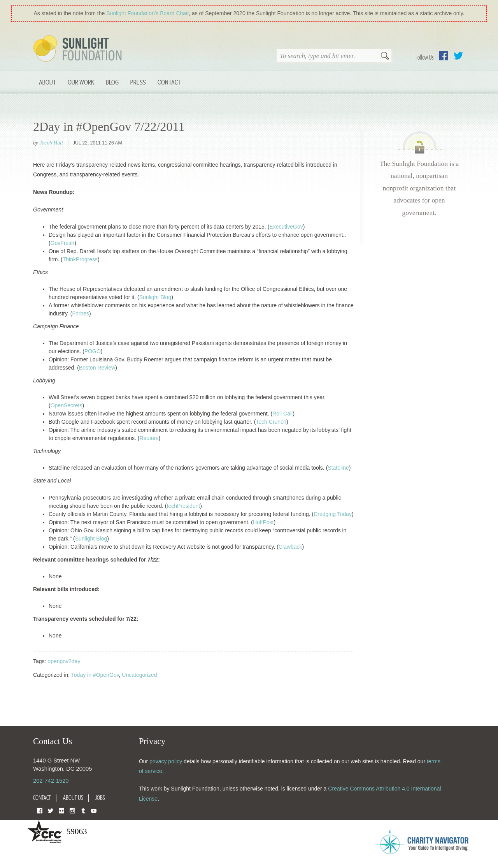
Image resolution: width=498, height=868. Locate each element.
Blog (112, 82)
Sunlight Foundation (79, 49)
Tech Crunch (271, 422)
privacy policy (166, 761)
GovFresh (62, 243)
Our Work (81, 82)
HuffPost (263, 522)
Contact (169, 82)
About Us (73, 798)
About (47, 82)
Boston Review (97, 368)
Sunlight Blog (155, 297)
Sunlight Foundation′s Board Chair (147, 13)
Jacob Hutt (51, 143)
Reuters (149, 438)
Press (138, 82)
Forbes (81, 313)
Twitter (458, 56)
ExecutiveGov (286, 227)
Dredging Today (333, 514)
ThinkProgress (80, 259)
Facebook (444, 56)
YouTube (94, 810)
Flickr (61, 810)
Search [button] (385, 56)
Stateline (338, 468)
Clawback (290, 547)
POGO (93, 351)
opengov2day (64, 661)
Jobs (100, 798)
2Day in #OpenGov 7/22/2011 (109, 127)
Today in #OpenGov (95, 675)
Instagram (72, 810)
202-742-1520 (51, 781)
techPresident (184, 506)
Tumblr (83, 810)
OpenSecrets (67, 405)
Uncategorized (139, 675)
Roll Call (282, 414)
